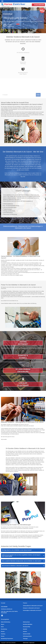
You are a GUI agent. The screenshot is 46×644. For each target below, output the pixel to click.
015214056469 (39, 5)
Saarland (25, 629)
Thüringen (25, 639)
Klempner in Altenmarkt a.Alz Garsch (31, 608)
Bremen (3, 631)
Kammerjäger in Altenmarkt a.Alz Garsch (32, 610)
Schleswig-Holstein (27, 636)
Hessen (3, 636)
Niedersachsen (26, 622)
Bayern (3, 624)
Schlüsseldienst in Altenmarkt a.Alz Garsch (33, 606)
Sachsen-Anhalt (27, 634)
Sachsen (25, 631)
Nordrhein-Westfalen (28, 624)
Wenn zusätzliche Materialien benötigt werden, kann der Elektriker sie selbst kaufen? (22, 561)
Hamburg (3, 634)
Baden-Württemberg (6, 622)
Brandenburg (4, 629)
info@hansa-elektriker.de (7, 609)
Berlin (2, 627)
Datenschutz (26, 643)
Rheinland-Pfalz (27, 627)
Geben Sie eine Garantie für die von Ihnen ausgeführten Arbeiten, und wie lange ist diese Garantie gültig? (21, 556)
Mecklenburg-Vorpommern (7, 639)
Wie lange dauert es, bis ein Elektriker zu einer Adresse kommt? (17, 550)
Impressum (32, 643)
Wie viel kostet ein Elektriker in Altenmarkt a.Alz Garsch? (15, 566)
